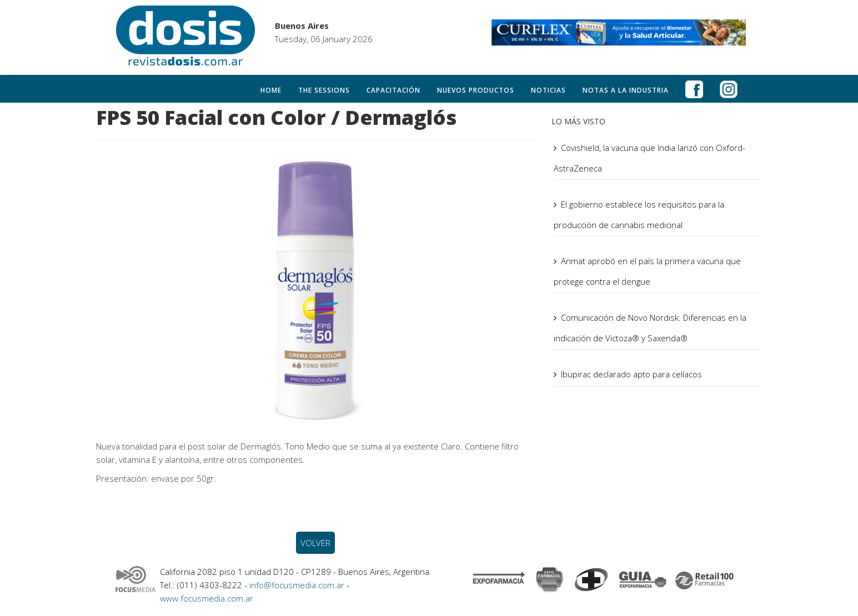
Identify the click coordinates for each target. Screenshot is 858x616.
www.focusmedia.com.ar (207, 598)
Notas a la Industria (626, 90)
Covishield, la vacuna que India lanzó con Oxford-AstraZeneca (649, 158)
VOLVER (315, 543)
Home (271, 90)
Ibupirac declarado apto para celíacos (631, 374)
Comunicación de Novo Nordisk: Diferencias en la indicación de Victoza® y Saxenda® (650, 328)
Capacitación (393, 90)
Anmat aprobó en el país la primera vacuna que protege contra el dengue (647, 271)
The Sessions (324, 90)
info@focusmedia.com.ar (298, 585)
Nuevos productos (476, 90)
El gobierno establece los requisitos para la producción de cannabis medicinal (639, 214)
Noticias (548, 90)
